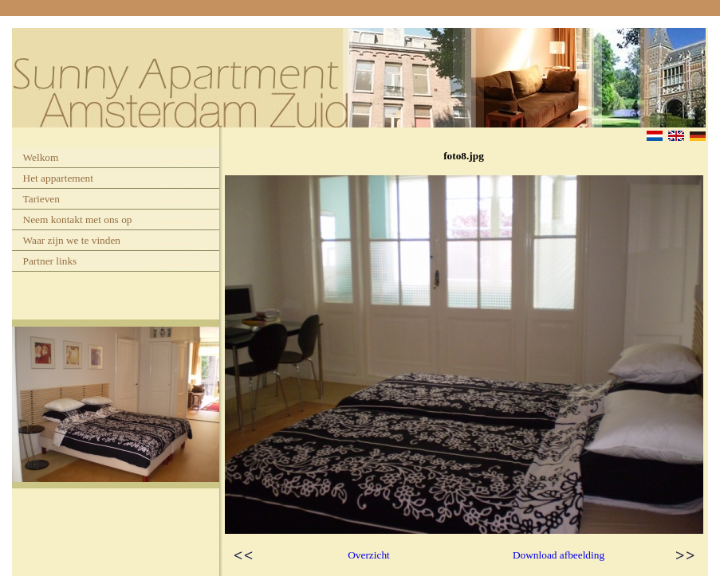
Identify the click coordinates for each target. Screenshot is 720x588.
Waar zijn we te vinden (72, 240)
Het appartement (58, 178)
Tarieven (41, 199)
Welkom (41, 157)
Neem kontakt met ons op (78, 220)
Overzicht (369, 555)
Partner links (50, 261)
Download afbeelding (559, 555)
